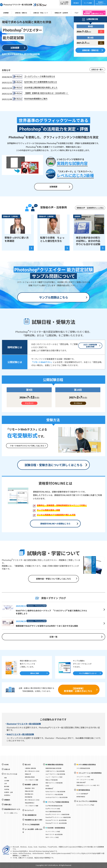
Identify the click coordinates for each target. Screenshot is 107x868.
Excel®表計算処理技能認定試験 (54, 806)
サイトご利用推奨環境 (32, 824)
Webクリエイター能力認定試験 (20, 734)
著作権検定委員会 (84, 790)
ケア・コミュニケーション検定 (85, 779)
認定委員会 (7, 795)
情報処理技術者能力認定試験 (53, 768)
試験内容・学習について (41, 13)
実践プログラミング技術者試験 (54, 783)
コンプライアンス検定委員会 (88, 801)
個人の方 (28, 764)
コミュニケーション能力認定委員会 (90, 773)
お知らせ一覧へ (97, 69)
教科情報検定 (49, 788)
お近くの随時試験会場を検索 (90, 346)
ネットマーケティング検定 (53, 831)
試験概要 (6, 13)
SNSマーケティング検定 (52, 837)
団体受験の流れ (29, 794)
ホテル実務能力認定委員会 (87, 764)
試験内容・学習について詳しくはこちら (53, 579)
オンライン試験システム (11, 813)
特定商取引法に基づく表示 (34, 820)
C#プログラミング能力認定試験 (54, 794)
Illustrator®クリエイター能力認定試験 (24, 724)
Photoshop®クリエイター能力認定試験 (56, 823)
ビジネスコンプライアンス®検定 (85, 805)
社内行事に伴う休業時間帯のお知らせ (41, 82)
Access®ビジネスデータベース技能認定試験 (57, 814)
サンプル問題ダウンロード (88, 673)
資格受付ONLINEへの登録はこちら (55, 524)
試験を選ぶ (8, 804)
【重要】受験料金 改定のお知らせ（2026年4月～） (46, 93)
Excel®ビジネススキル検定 (53, 809)
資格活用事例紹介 (30, 803)
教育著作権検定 (81, 797)
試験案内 (7, 800)
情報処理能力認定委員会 (55, 764)
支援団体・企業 (8, 792)
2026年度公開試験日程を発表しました (41, 87)
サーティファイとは (11, 774)
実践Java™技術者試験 (52, 780)
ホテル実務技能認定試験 (83, 768)
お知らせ (7, 769)
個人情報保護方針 (31, 815)
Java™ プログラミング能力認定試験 (55, 774)
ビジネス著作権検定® (82, 794)
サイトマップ (29, 810)
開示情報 (7, 786)
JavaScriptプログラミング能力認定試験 (56, 797)
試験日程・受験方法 (21, 13)
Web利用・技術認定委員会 (56, 828)
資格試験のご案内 (30, 788)
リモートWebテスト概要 (32, 780)
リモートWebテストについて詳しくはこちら (27, 446)
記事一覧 (53, 637)
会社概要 (7, 781)
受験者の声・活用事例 (61, 13)
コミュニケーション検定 (83, 777)
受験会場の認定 (29, 791)
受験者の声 (28, 774)
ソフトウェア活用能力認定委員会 (58, 802)
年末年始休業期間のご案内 (36, 99)
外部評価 (7, 789)
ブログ (76, 13)
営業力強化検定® (81, 782)
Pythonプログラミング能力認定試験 (55, 791)
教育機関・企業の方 (31, 784)
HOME (6, 764)
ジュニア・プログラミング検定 (54, 777)
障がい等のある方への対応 (32, 771)
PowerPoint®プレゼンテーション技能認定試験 (58, 817)
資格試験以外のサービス (12, 809)
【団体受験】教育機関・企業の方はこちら (78, 690)
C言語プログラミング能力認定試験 (55, 771)
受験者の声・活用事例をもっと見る (90, 208)
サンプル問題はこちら (54, 297)
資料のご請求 (35, 673)
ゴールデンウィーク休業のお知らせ (40, 76)
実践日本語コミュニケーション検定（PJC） (88, 785)
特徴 (5, 778)
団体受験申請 (29, 797)
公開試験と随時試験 (30, 768)
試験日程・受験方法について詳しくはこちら (54, 465)
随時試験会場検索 (30, 777)
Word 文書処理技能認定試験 (53, 811)
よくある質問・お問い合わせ (32, 831)
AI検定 (47, 786)
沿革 (5, 783)
